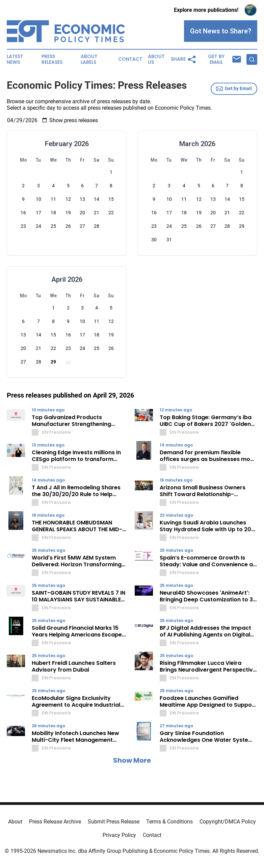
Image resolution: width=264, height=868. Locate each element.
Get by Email (234, 89)
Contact (130, 59)
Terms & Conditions (169, 822)
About (15, 822)
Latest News (15, 59)
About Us (156, 59)
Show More (132, 760)
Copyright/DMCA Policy (228, 822)
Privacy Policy (119, 835)
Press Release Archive (55, 822)
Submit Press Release (114, 822)
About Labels (89, 59)
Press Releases (52, 59)
